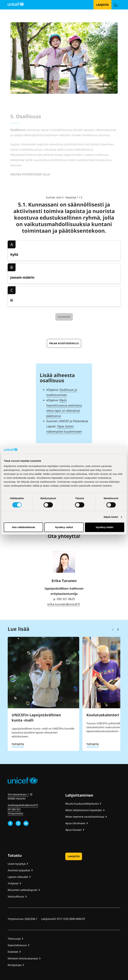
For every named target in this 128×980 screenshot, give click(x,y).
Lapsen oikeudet (18, 877)
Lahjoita (102, 5)
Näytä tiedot (111, 517)
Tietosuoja (14, 939)
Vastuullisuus (16, 896)
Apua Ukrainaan (75, 823)
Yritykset (13, 883)
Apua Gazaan (73, 830)
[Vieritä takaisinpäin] (113, 630)
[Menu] (116, 5)
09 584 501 (14, 809)
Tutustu (18, 744)
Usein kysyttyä (17, 864)
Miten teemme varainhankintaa (85, 817)
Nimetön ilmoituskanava (23, 958)
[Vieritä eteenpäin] (118, 630)
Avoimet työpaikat (19, 870)
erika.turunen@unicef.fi (64, 604)
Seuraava (64, 317)
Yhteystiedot (15, 813)
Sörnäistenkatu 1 (18, 794)
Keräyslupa (15, 965)
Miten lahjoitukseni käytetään (84, 810)
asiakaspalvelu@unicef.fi (23, 805)
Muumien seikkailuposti (23, 890)
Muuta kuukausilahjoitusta (82, 804)
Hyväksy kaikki (105, 527)
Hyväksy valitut (64, 527)
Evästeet (13, 952)
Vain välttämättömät (23, 527)
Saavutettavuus (17, 945)
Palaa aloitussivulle (64, 343)
